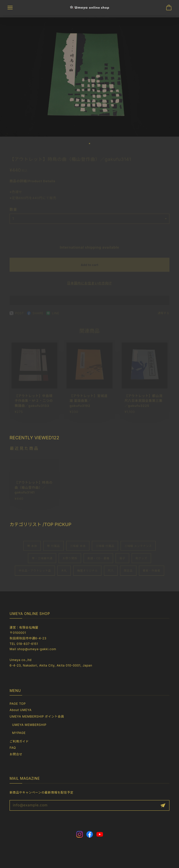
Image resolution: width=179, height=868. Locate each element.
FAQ (13, 748)
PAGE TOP (18, 704)
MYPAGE (19, 733)
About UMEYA (21, 710)
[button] (89, 146)
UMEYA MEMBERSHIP (29, 725)
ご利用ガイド (19, 741)
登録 (163, 805)
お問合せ (16, 754)
